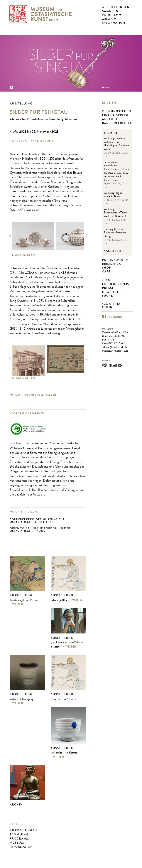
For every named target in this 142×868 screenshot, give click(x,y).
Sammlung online (111, 306)
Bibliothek (112, 264)
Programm (112, 15)
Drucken (20, 141)
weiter (18, 604)
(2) (23, 378)
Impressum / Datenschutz (115, 351)
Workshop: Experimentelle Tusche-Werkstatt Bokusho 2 (116, 213)
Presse (109, 288)
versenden (44, 141)
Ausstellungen (116, 7)
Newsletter (113, 292)
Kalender (112, 251)
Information (114, 23)
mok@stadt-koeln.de (116, 348)
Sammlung (112, 11)
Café (107, 272)
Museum (109, 19)
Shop (107, 268)
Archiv (16, 805)
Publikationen (116, 260)
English (110, 103)
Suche (108, 296)
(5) (23, 255)
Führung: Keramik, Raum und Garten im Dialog (115, 233)
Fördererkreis (116, 284)
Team (107, 280)
